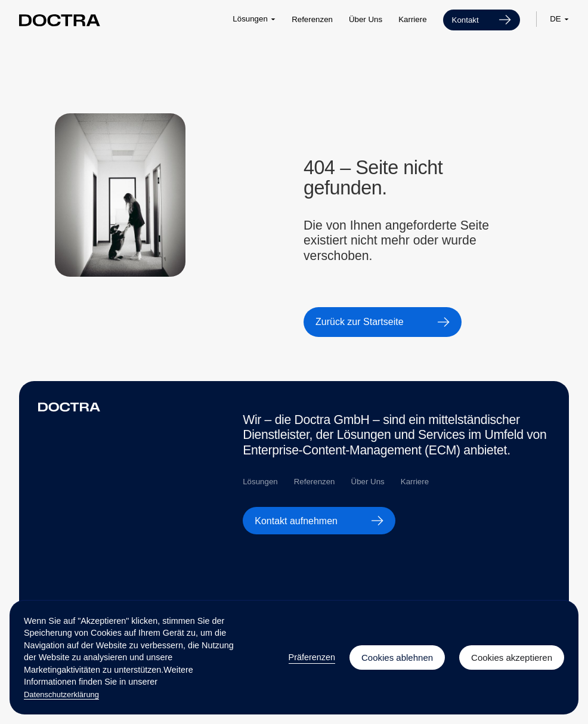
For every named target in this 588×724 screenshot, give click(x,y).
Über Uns (366, 19)
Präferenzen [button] (312, 657)
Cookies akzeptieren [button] (512, 658)
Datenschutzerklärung (61, 694)
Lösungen (260, 482)
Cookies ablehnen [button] (397, 658)
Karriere (412, 19)
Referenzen (312, 19)
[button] (254, 19)
